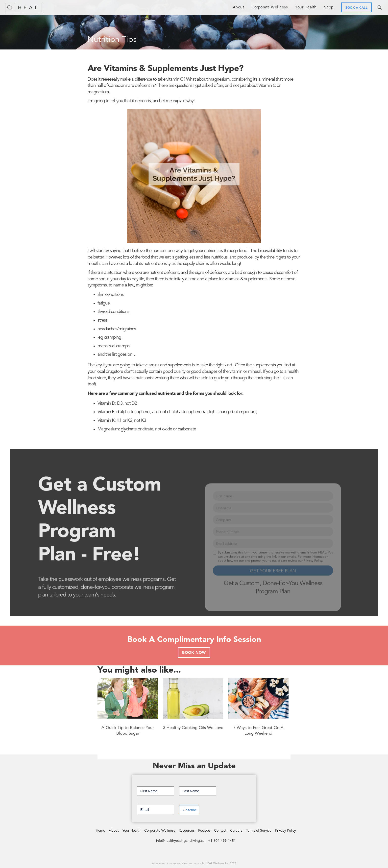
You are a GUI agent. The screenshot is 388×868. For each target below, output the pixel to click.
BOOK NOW (194, 653)
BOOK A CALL (356, 8)
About (239, 7)
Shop (329, 7)
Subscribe (189, 810)
